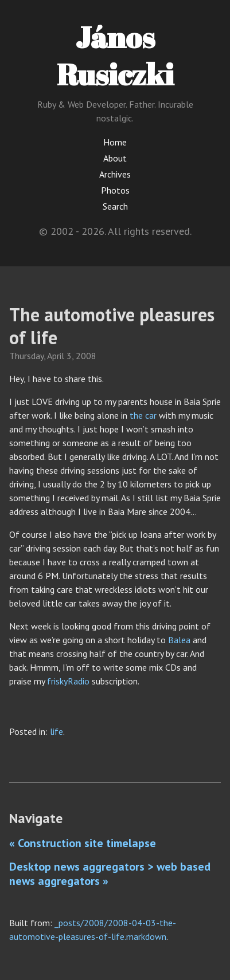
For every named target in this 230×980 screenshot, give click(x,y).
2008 (86, 356)
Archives (115, 174)
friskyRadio (68, 681)
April (56, 356)
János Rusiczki (115, 55)
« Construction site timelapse (83, 843)
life (56, 731)
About (115, 158)
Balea (179, 640)
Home (115, 142)
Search (115, 206)
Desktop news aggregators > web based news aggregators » (110, 874)
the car (143, 415)
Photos (115, 190)
